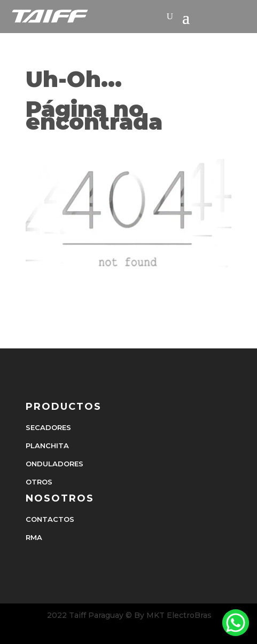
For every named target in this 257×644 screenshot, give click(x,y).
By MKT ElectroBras (173, 615)
